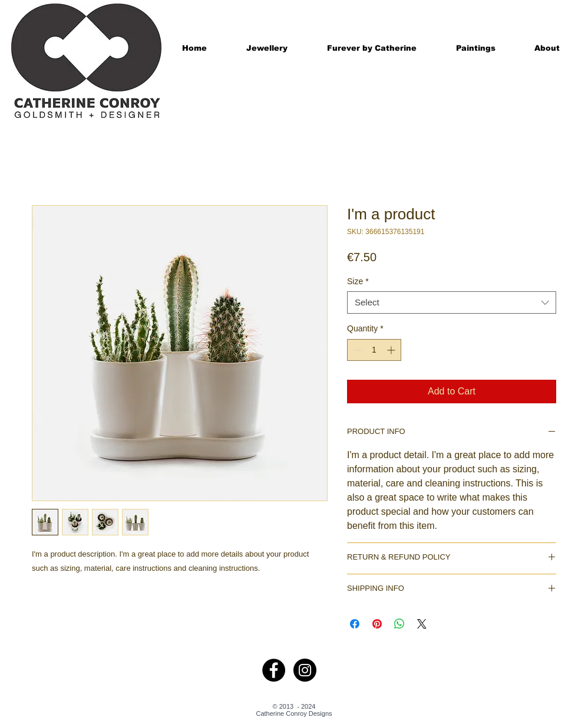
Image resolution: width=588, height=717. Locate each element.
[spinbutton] (374, 350)
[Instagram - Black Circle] (305, 670)
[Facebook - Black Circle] (274, 670)
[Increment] (392, 350)
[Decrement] (356, 350)
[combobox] (452, 302)
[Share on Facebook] (355, 624)
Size (358, 281)
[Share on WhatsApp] (399, 624)
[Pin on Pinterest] (377, 624)
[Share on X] (422, 624)
